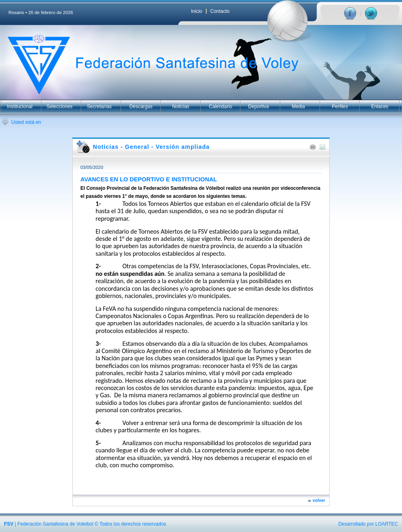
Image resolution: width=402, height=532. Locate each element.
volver (319, 500)
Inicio (197, 11)
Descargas (141, 107)
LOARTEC (387, 524)
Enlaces (380, 107)
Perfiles (340, 107)
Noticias (181, 107)
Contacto (220, 11)
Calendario (220, 107)
